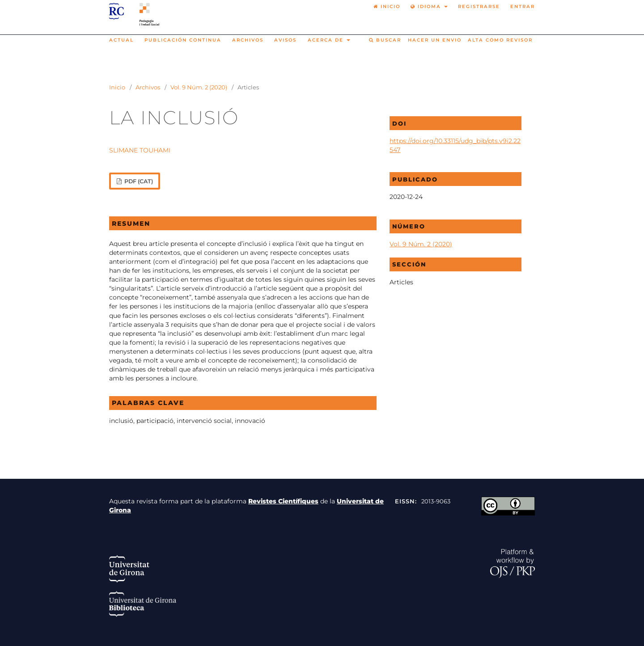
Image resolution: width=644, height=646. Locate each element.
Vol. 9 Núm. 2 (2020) (199, 87)
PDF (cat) (138, 181)
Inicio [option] (387, 6)
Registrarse (479, 6)
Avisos (285, 40)
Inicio (117, 87)
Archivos (248, 40)
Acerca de (327, 40)
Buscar (385, 40)
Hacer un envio (435, 40)
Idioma (427, 6)
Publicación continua (183, 40)
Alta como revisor (500, 40)
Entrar (523, 6)
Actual (121, 40)
